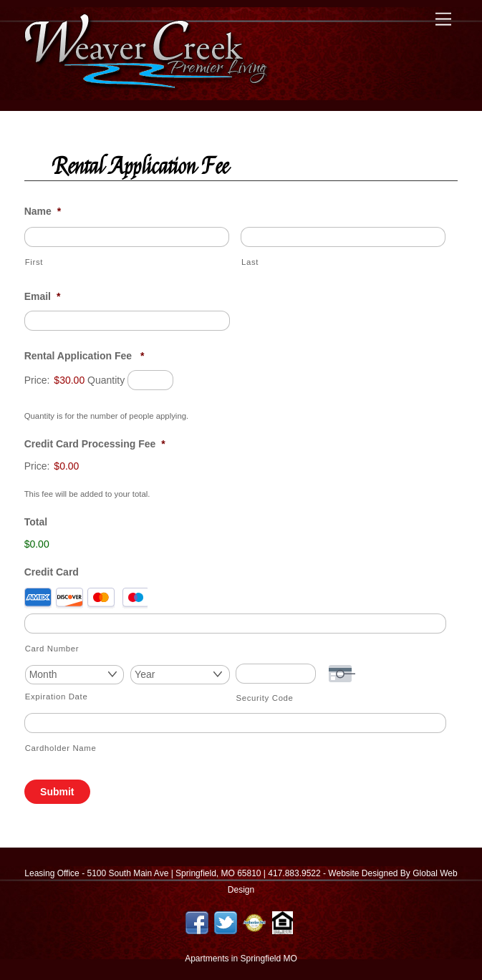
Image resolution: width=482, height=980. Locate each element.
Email (43, 296)
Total (36, 522)
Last (250, 262)
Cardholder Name (61, 748)
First (34, 262)
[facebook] (197, 922)
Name (43, 211)
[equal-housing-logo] (283, 922)
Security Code (265, 698)
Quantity (106, 380)
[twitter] (226, 922)
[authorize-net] (254, 922)
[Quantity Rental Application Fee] (150, 380)
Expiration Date (57, 697)
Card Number (52, 649)
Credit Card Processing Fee (95, 444)
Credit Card (52, 572)
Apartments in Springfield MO (241, 959)
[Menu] (443, 20)
